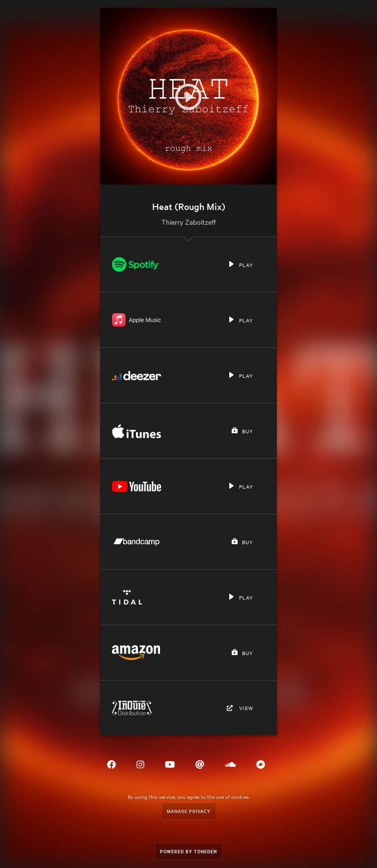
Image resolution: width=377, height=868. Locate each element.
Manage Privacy (189, 811)
